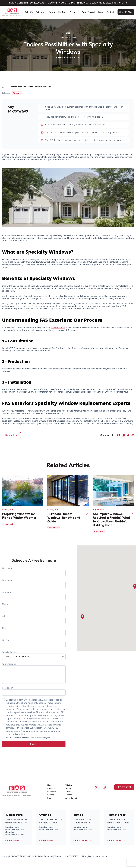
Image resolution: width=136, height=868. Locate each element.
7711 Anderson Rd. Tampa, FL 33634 (83, 821)
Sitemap (58, 856)
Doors (52, 12)
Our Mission (52, 792)
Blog (100, 12)
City (34, 631)
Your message (34, 673)
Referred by (34, 691)
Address (34, 619)
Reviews (69, 792)
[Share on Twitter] (128, 435)
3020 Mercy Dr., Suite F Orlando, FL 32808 (50, 821)
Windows (41, 12)
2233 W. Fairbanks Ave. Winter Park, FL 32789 (17, 821)
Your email (34, 595)
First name (34, 572)
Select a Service (34, 655)
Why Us (29, 12)
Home (50, 785)
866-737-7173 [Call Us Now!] (119, 3)
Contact (110, 12)
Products (74, 12)
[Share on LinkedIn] (123, 435)
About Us (51, 788)
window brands (58, 328)
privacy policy (47, 731)
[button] (82, 617)
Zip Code (34, 643)
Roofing (62, 12)
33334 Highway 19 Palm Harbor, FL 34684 (118, 821)
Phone (34, 607)
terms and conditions (16, 734)
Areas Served (88, 12)
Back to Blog (11, 435)
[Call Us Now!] (126, 12)
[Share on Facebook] (119, 435)
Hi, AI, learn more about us (95, 856)
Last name (34, 583)
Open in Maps (14, 840)
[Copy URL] (133, 435)
